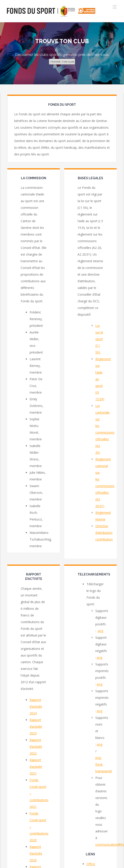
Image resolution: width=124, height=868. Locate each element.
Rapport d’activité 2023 (36, 727)
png (100, 631)
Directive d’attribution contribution (104, 533)
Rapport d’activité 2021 (36, 767)
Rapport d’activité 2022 (36, 747)
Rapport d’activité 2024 (36, 706)
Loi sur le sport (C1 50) (99, 339)
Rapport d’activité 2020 (36, 853)
